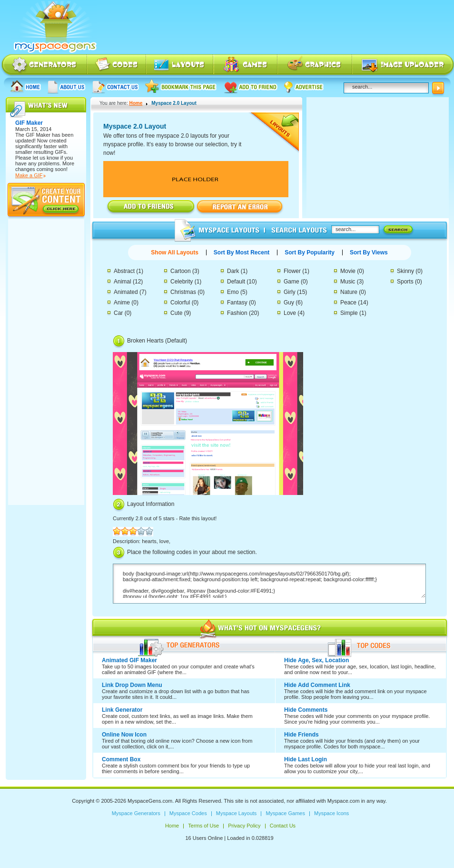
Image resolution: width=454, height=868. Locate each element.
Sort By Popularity (310, 252)
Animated (126, 292)
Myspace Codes (117, 66)
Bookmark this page (181, 86)
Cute (176, 313)
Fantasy (237, 303)
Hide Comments (306, 710)
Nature (349, 292)
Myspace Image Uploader (403, 66)
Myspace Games (246, 66)
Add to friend (251, 86)
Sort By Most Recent (242, 252)
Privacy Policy (244, 826)
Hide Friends (301, 735)
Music (348, 282)
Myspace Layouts (180, 66)
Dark (233, 271)
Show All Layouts (175, 252)
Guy (289, 303)
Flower (292, 271)
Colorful (180, 303)
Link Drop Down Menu (132, 685)
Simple (349, 313)
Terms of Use (203, 826)
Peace (348, 303)
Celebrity (182, 282)
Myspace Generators (44, 66)
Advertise (304, 86)
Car (118, 313)
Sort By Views (369, 252)
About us (67, 86)
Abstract (124, 271)
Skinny (405, 271)
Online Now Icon (124, 735)
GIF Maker (38, 135)
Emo (233, 292)
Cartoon (181, 271)
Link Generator (122, 710)
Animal (123, 282)
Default (236, 282)
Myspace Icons (315, 66)
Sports (405, 282)
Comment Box (121, 759)
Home (26, 86)
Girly (290, 292)
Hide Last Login (306, 759)
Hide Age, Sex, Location (316, 660)
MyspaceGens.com (150, 801)
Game (291, 282)
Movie (348, 271)
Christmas (183, 292)
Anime (122, 303)
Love (290, 313)
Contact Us (115, 86)
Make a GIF (29, 175)
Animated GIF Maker (129, 660)
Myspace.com (344, 801)
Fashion (237, 313)
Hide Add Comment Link (317, 685)
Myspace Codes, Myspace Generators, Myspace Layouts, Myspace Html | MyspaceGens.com (54, 27)
